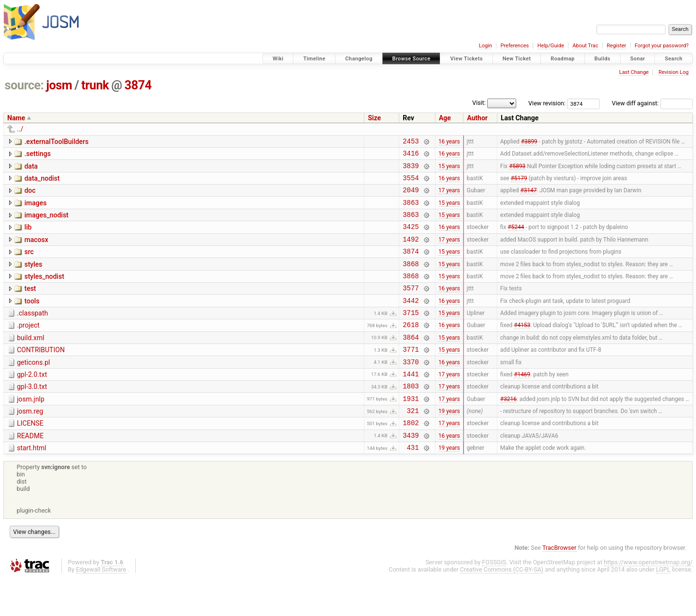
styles (33, 279)
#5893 (517, 170)
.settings (37, 155)
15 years (449, 170)
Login (486, 46)
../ (20, 129)
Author (477, 118)
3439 (411, 471)
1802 (411, 457)
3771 (411, 375)
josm (59, 85)
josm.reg (30, 443)
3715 (411, 334)
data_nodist (42, 183)
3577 (411, 307)
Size (374, 118)
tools (32, 320)
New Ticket (517, 59)
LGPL (663, 607)
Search (674, 59)
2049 (411, 197)
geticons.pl (34, 388)
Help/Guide (551, 46)
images (35, 210)
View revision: (547, 103)
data (31, 169)
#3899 (529, 142)
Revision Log (673, 72)
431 (413, 485)
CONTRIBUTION (41, 374)
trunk (95, 85)
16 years (449, 142)
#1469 (522, 402)
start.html (32, 484)
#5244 (516, 238)
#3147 (528, 197)
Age (445, 118)
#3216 (508, 430)
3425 (411, 238)
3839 (411, 170)
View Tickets (466, 59)
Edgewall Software (101, 607)
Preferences (515, 46)
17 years (449, 197)
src (29, 265)
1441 (411, 403)
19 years (449, 444)
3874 (138, 85)
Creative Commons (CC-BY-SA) (502, 607)
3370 (411, 389)
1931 (411, 430)
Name (16, 118)
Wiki (278, 59)
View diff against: (652, 103)
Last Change (634, 72)
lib (28, 237)
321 (413, 444)
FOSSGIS (494, 600)
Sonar (638, 59)
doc (30, 196)
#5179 (519, 183)
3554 (411, 183)
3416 (411, 156)
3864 (411, 362)
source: (24, 85)
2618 (411, 348)
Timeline (314, 59)
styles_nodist (44, 292)
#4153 (522, 348)
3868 (411, 279)
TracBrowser (559, 585)
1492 (411, 252)
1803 (411, 416)
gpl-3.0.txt (32, 415)
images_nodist (46, 224)
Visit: (479, 103)
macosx (36, 251)
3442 (411, 321)
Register (616, 46)
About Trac (586, 46)
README (30, 471)
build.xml (31, 361)
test (30, 306)
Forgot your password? (662, 46)
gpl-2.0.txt (32, 402)
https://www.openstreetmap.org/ (648, 600)
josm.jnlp (31, 430)
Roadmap (563, 59)
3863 (411, 211)
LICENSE (30, 457)
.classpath (32, 333)
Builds (602, 59)
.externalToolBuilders (56, 142)
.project (28, 347)
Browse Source (412, 59)
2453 (411, 142)
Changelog (359, 59)
